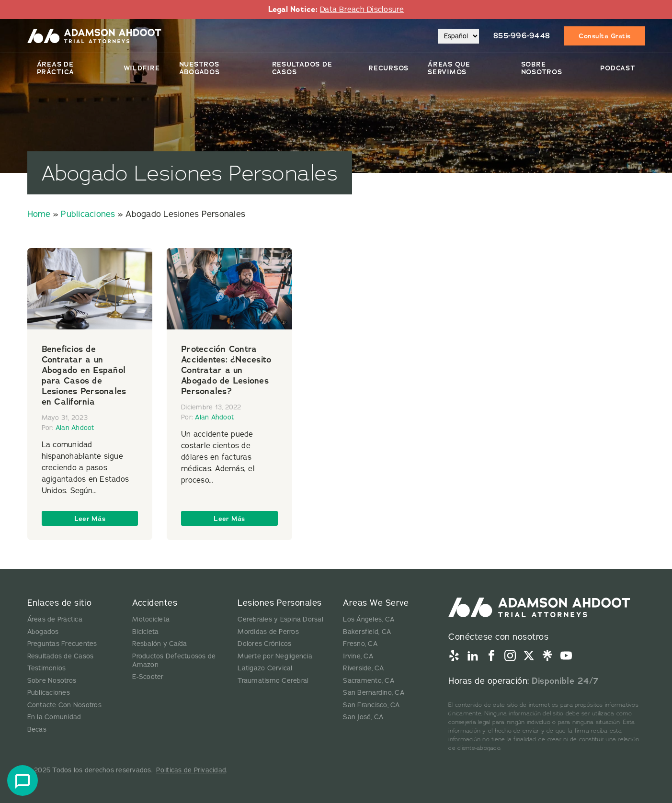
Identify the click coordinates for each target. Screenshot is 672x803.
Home (39, 214)
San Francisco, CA (371, 705)
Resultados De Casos (302, 68)
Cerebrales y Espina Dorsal (280, 619)
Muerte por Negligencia (275, 656)
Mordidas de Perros (268, 632)
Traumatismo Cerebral (273, 681)
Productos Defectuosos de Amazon (174, 661)
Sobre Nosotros (542, 68)
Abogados (43, 632)
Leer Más (90, 519)
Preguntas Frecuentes (62, 644)
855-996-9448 (522, 36)
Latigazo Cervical (265, 668)
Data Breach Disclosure (362, 10)
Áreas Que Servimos (449, 68)
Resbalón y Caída (159, 644)
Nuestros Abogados (199, 68)
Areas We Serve (376, 603)
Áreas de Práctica (56, 68)
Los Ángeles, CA (369, 619)
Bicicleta (145, 632)
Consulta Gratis (605, 36)
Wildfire (142, 68)
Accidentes (155, 603)
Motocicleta (151, 619)
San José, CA (363, 717)
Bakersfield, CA (367, 632)
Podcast (618, 68)
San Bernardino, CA (374, 693)
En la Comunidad (54, 717)
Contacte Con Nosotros (64, 705)
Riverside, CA (363, 668)
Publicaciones (88, 214)
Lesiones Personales (280, 603)
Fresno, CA (360, 644)
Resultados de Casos (61, 656)
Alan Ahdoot (75, 428)
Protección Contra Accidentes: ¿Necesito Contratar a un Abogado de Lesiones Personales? (226, 370)
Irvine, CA (358, 656)
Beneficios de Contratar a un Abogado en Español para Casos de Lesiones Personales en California (84, 375)
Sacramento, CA (369, 681)
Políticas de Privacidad (191, 770)
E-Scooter (148, 677)
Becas (37, 729)
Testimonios (47, 668)
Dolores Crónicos (264, 644)
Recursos (388, 68)
